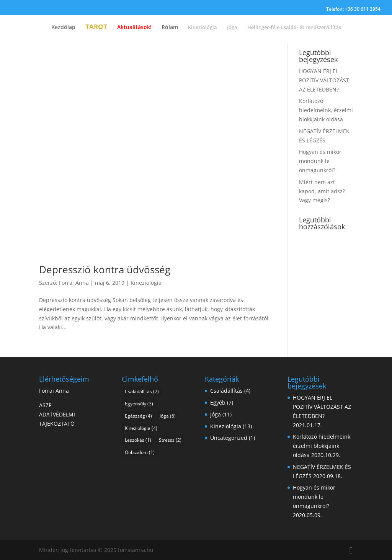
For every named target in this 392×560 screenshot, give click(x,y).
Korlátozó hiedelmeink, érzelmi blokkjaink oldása (326, 110)
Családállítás (226, 391)
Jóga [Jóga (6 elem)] (168, 416)
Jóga (216, 414)
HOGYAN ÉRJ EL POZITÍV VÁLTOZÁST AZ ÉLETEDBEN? (324, 80)
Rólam (170, 28)
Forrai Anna (74, 283)
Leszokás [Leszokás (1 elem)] (138, 440)
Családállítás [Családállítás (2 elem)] (142, 391)
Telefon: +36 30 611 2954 (353, 10)
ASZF (45, 405)
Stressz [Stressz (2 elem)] (170, 440)
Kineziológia (146, 283)
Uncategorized (229, 438)
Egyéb (218, 402)
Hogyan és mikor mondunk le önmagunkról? (320, 161)
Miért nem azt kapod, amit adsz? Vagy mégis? (322, 191)
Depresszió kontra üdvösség (105, 269)
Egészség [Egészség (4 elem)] (138, 416)
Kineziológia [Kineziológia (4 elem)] (141, 428)
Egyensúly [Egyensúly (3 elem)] (139, 404)
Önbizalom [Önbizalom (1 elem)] (140, 452)
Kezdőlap (63, 28)
